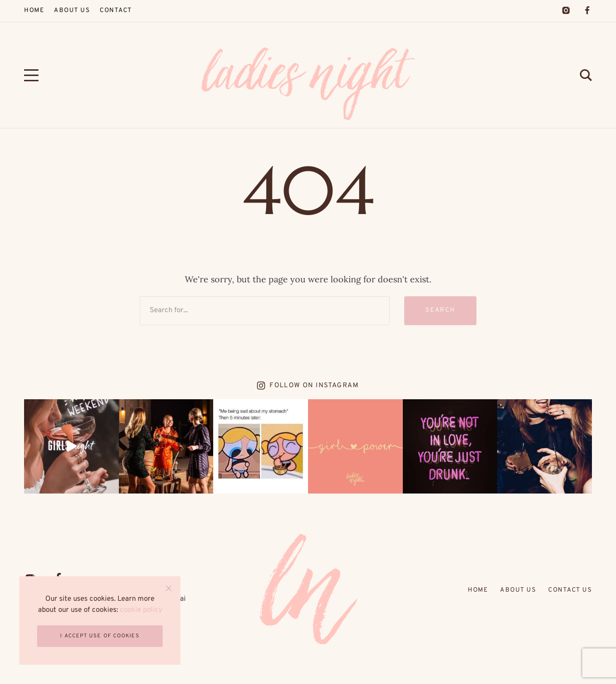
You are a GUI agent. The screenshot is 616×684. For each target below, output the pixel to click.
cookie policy (141, 610)
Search (441, 310)
